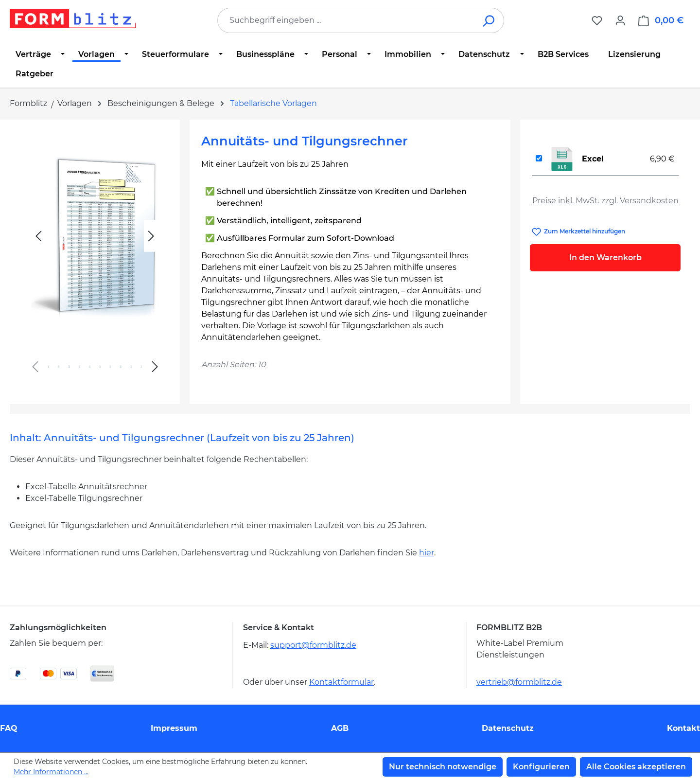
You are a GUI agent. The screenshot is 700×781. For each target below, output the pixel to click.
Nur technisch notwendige (443, 767)
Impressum (174, 728)
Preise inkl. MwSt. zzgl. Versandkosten (605, 201)
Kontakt (683, 728)
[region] (95, 258)
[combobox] (346, 20)
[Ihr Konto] (620, 20)
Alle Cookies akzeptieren (636, 767)
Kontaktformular (341, 682)
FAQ (9, 728)
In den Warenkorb (605, 257)
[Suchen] (489, 20)
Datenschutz (508, 728)
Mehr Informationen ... (51, 772)
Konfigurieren (541, 767)
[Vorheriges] (38, 236)
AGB (340, 728)
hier (427, 553)
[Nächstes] (151, 236)
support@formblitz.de (313, 645)
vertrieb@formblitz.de (519, 682)
